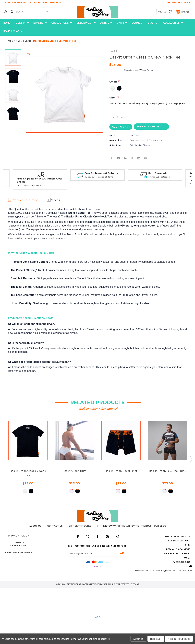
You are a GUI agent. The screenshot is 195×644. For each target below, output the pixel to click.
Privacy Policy (18, 536)
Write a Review (147, 70)
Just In (23, 23)
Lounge (137, 23)
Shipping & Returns (19, 552)
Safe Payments (158, 173)
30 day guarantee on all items (99, 177)
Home (7, 23)
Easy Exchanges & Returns (101, 173)
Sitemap (135, 584)
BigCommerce (100, 584)
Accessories (173, 23)
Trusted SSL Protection (159, 177)
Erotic (152, 23)
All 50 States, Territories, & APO (31, 186)
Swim (122, 23)
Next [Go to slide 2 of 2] (191, 459)
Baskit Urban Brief (74, 471)
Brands (40, 23)
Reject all (156, 639)
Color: (115, 82)
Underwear (86, 23)
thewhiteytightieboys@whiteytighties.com (163, 571)
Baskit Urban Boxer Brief (121, 471)
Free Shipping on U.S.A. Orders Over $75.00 (40, 180)
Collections (62, 23)
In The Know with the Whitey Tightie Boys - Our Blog (132, 526)
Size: (114, 98)
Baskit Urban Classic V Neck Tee (28, 473)
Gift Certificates (80, 526)
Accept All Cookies (179, 639)
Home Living (13, 31)
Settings (138, 639)
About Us (35, 526)
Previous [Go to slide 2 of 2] (4, 459)
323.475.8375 (183, 3)
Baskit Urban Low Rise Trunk (167, 471)
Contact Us (55, 526)
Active (106, 23)
